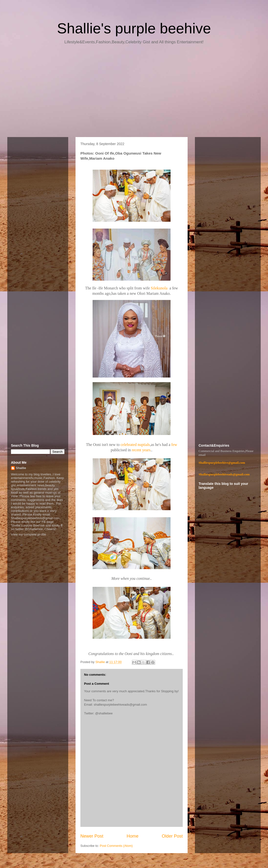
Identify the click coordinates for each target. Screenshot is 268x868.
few (174, 445)
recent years (141, 450)
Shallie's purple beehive (134, 28)
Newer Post (92, 836)
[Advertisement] (134, 92)
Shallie (21, 468)
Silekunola (160, 288)
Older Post (172, 836)
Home (133, 836)
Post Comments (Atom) (116, 846)
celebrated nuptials (135, 445)
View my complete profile (29, 534)
